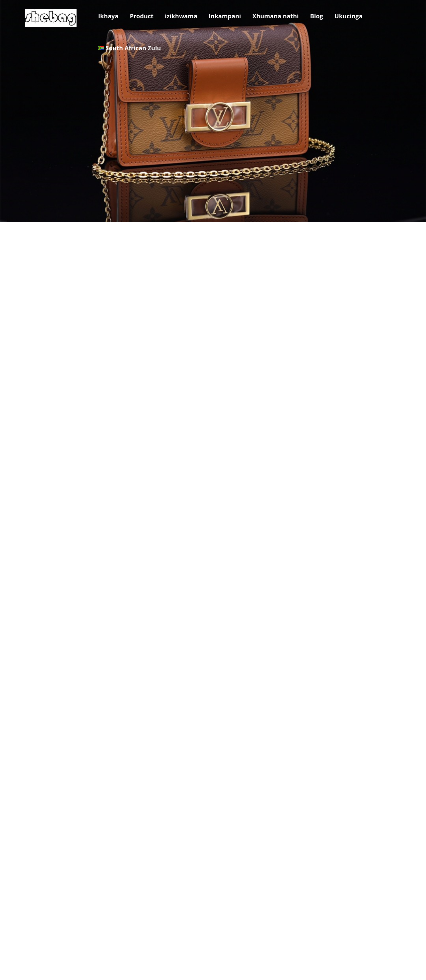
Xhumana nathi (275, 16)
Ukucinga (348, 16)
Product (142, 16)
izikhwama (181, 16)
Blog (317, 16)
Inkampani (225, 16)
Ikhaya (108, 16)
